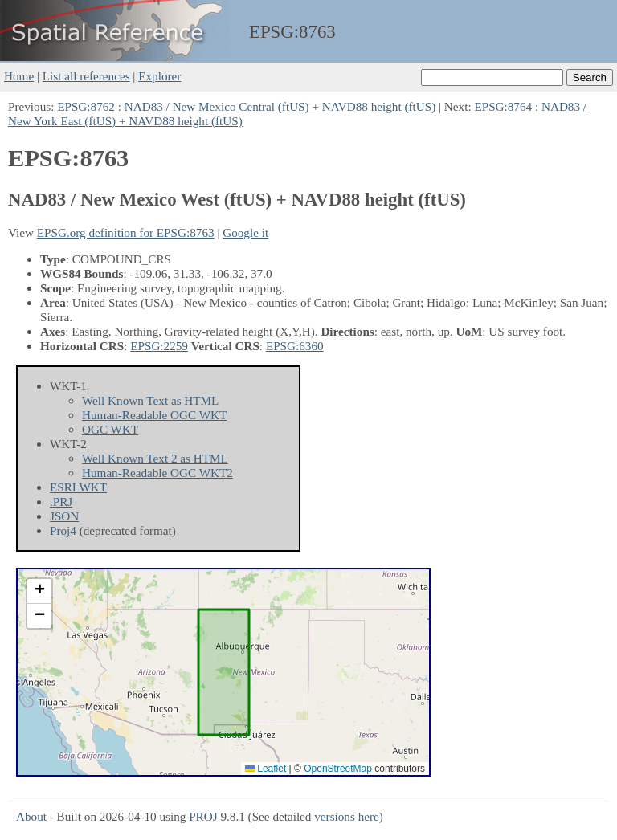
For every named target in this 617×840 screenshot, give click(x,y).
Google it (245, 232)
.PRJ (61, 502)
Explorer (159, 76)
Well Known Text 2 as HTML (155, 458)
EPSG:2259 (159, 346)
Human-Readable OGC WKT (154, 415)
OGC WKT (110, 429)
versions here (347, 816)
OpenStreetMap (338, 769)
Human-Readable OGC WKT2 (157, 473)
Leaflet (266, 769)
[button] (39, 591)
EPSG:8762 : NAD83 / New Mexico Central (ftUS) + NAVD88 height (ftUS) (246, 106)
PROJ (203, 816)
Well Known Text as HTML (150, 400)
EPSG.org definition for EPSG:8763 (126, 232)
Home (19, 76)
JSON (64, 516)
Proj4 (63, 530)
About (31, 816)
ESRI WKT (78, 487)
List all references (86, 76)
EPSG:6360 (295, 346)
